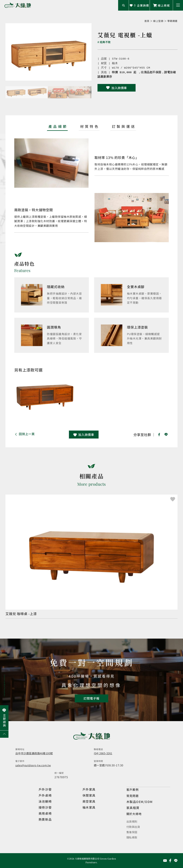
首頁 (147, 21)
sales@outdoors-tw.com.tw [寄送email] (33, 765)
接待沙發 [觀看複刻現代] (45, 808)
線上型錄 (158, 21)
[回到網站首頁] (18, 5)
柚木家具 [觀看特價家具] (89, 808)
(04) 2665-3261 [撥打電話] (104, 753)
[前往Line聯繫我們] (176, 861)
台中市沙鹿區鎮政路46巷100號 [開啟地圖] (36, 753)
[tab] (57, 127)
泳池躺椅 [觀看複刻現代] (45, 802)
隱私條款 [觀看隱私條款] (132, 837)
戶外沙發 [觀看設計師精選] (45, 790)
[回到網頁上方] (4, 734)
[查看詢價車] (139, 5)
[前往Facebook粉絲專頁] (170, 861)
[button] (178, 5)
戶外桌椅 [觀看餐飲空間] (45, 796)
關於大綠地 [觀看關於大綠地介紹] (135, 814)
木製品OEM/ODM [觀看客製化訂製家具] (140, 802)
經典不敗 (106, 42)
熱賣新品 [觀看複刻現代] (45, 820)
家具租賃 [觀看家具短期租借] (133, 808)
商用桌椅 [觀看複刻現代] (45, 814)
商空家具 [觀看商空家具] (89, 802)
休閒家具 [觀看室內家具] (89, 796)
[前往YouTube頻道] (165, 861)
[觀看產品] (91, 557)
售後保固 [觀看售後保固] (132, 832)
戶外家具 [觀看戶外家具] (89, 790)
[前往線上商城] (161, 5)
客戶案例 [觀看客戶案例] (133, 790)
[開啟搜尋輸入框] (123, 5)
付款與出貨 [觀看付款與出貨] (134, 827)
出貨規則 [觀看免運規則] (132, 821)
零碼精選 (172, 21)
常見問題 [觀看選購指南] (133, 796)
